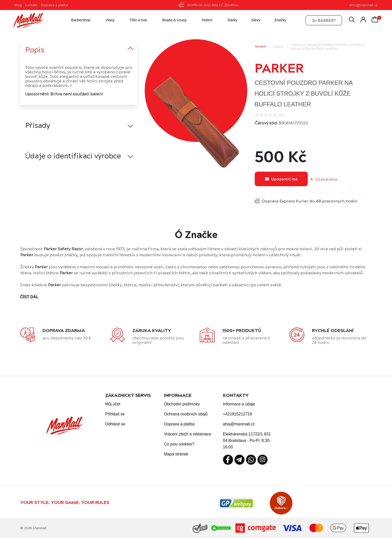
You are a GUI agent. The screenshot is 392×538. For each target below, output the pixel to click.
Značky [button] (276, 20)
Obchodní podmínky (182, 404)
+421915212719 (237, 414)
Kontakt (31, 5)
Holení (279, 46)
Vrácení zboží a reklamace (188, 434)
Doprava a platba (54, 5)
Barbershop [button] (76, 20)
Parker (279, 67)
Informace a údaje (239, 404)
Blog (18, 5)
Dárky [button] (228, 20)
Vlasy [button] (106, 20)
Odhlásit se (115, 424)
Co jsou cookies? (179, 444)
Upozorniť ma (281, 179)
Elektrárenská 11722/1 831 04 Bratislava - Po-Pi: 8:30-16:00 (247, 441)
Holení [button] (203, 20)
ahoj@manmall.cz (363, 5)
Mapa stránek (176, 454)
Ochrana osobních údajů (186, 414)
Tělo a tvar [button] (134, 20)
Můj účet (113, 404)
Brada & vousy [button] (170, 20)
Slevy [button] (252, 20)
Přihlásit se (115, 414)
